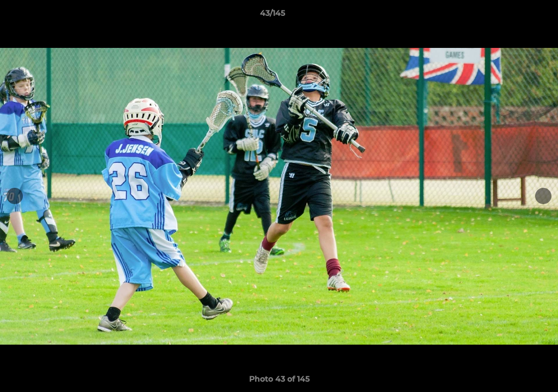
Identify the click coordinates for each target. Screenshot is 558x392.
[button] (512, 16)
